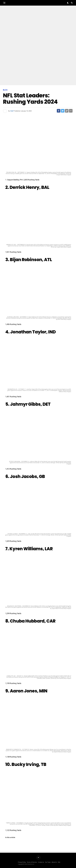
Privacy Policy (22, 862)
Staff (12, 111)
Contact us (41, 862)
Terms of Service (32, 862)
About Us (54, 862)
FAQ (59, 862)
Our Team (48, 862)
